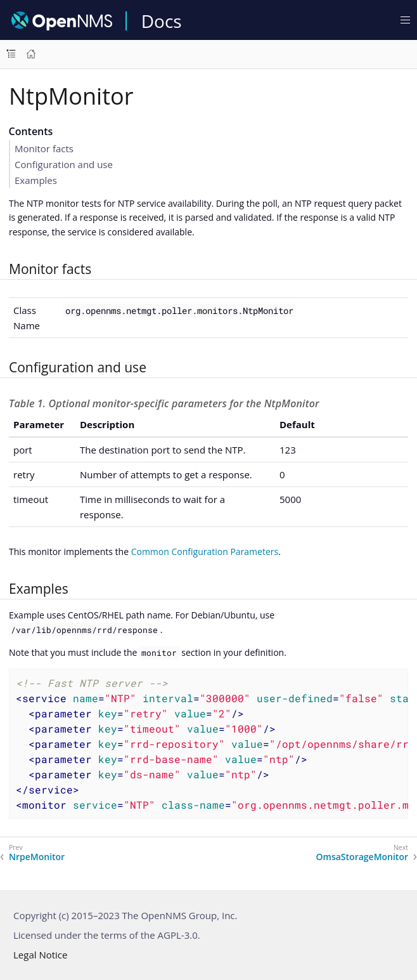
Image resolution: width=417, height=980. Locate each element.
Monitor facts (44, 148)
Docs (162, 21)
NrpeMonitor (37, 857)
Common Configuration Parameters (205, 552)
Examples (36, 180)
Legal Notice (40, 955)
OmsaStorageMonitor (362, 857)
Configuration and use (64, 164)
